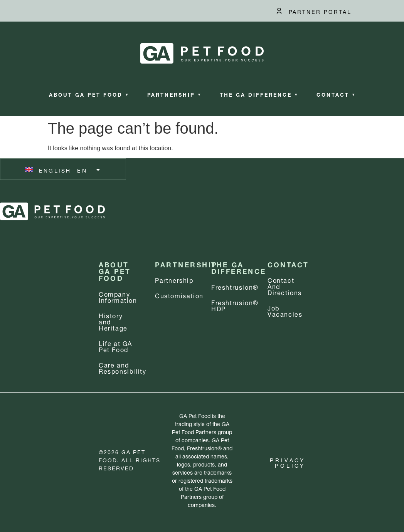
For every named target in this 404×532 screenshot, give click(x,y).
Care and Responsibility (122, 367)
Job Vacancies (285, 310)
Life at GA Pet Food (115, 346)
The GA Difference (259, 94)
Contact (336, 94)
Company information (118, 296)
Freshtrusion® (235, 286)
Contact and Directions (285, 286)
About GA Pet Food (89, 94)
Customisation (179, 295)
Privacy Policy (288, 462)
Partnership (174, 94)
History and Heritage (113, 321)
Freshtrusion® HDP (235, 305)
